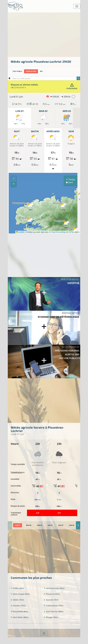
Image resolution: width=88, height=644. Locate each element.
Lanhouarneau (54, 588)
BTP (41, 71)
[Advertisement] (49, 34)
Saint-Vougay (20, 594)
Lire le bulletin (18, 87)
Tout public (17, 71)
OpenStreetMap (59, 232)
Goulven (51, 600)
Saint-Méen (20, 617)
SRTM (71, 232)
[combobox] (46, 78)
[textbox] (46, 78)
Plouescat (52, 594)
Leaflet (20, 232)
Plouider (18, 606)
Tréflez (17, 588)
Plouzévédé (19, 611)
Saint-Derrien (54, 611)
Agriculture (31, 71)
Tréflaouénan (54, 606)
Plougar (51, 617)
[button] (30, 222)
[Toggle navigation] (77, 6)
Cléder (17, 600)
